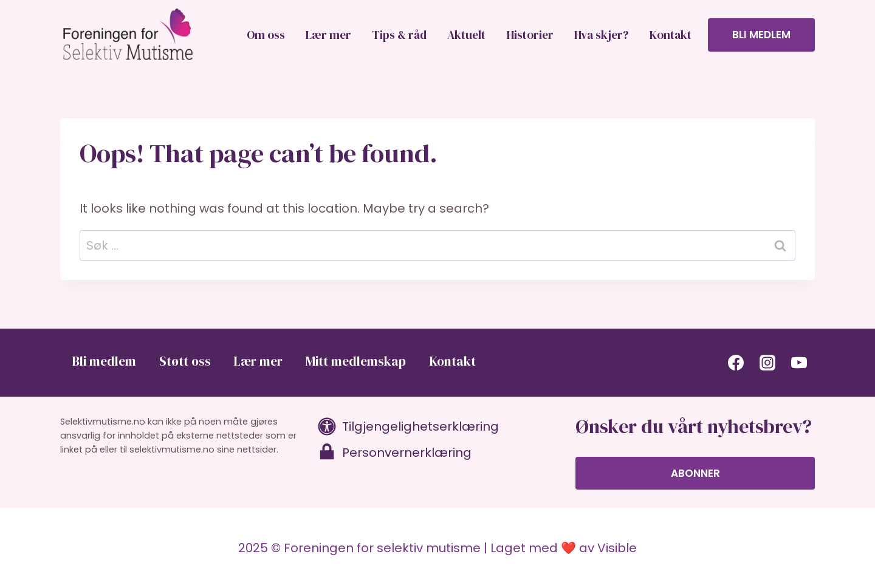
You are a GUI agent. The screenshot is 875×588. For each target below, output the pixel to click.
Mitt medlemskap (356, 361)
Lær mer (328, 35)
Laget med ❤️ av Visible (564, 548)
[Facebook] (736, 363)
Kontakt (671, 35)
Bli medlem (761, 35)
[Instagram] (767, 363)
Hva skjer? (602, 35)
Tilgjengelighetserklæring (420, 426)
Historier (530, 35)
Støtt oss (185, 361)
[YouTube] (799, 363)
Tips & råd (399, 35)
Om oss (266, 35)
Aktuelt (466, 35)
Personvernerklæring (407, 453)
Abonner (695, 473)
